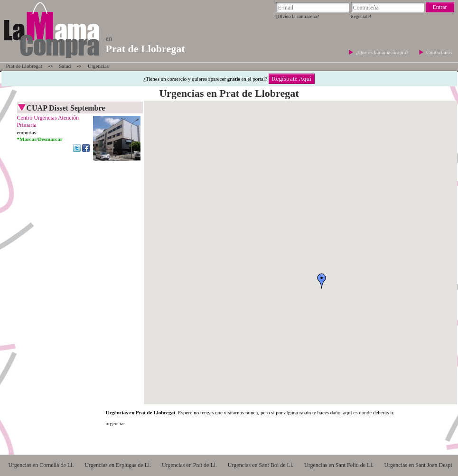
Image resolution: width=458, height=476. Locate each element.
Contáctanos (439, 52)
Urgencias (98, 66)
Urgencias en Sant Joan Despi (418, 465)
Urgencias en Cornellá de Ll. (41, 465)
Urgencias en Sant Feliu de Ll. (339, 465)
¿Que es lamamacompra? (383, 52)
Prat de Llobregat (24, 66)
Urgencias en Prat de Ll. (189, 465)
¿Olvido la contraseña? (298, 16)
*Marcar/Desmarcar (40, 139)
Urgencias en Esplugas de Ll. (118, 465)
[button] (322, 281)
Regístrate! (361, 16)
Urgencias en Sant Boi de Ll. (261, 465)
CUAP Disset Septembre (66, 108)
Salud (65, 66)
